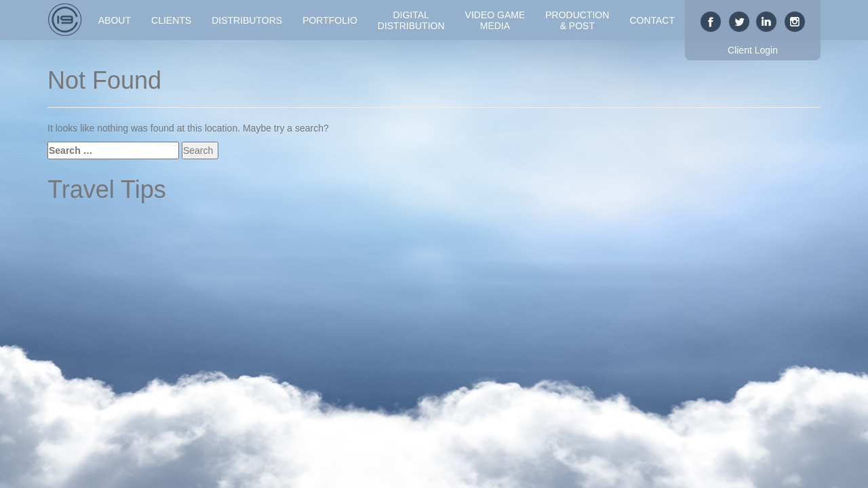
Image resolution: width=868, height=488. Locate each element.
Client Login (753, 50)
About (115, 20)
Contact (652, 20)
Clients (171, 20)
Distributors (247, 20)
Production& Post (577, 20)
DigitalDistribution (411, 20)
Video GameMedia (495, 20)
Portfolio (330, 20)
